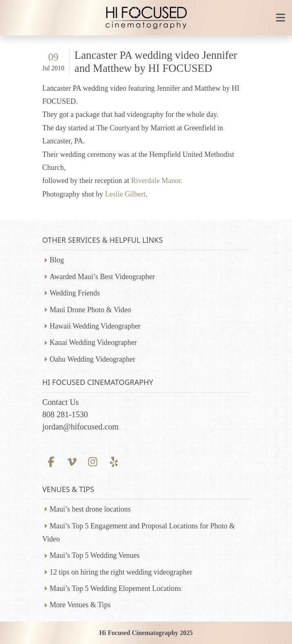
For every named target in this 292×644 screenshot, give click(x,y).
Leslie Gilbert (125, 194)
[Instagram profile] (93, 461)
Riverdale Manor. (157, 181)
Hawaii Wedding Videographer (95, 326)
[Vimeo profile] (72, 461)
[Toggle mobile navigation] (281, 18)
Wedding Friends (75, 293)
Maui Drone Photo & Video (91, 310)
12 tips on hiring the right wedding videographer (121, 572)
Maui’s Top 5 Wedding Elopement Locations (116, 588)
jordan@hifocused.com (81, 427)
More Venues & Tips (80, 605)
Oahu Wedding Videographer (93, 359)
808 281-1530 (65, 414)
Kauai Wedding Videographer (94, 342)
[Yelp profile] (114, 461)
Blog (57, 260)
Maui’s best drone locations (90, 509)
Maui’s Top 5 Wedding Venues (95, 555)
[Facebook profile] (51, 461)
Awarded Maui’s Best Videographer (102, 277)
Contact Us (61, 402)
